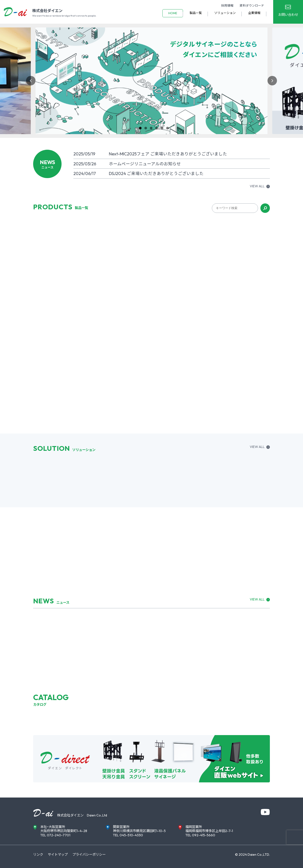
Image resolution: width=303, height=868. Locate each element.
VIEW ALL (257, 186)
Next (272, 81)
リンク (38, 855)
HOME (173, 13)
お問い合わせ (288, 15)
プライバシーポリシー (89, 855)
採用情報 (227, 5)
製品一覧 (196, 13)
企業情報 (254, 13)
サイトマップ (58, 855)
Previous (31, 81)
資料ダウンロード (252, 5)
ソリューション (225, 13)
